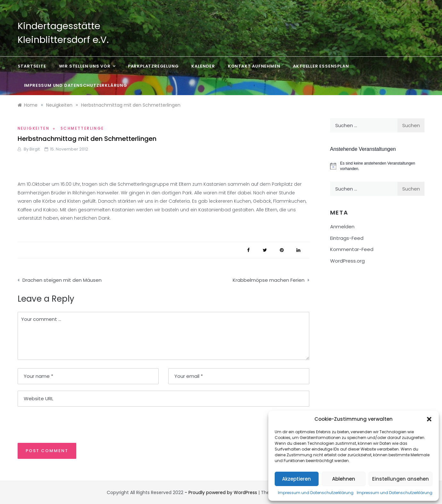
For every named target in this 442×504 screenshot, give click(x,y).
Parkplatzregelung (153, 66)
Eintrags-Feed (347, 238)
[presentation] (62, 424)
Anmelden (342, 227)
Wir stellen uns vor (87, 66)
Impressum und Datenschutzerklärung (316, 493)
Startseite (32, 66)
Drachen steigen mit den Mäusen (62, 280)
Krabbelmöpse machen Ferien (269, 280)
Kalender (203, 66)
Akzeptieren (296, 479)
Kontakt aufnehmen (254, 66)
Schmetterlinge (82, 128)
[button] (429, 419)
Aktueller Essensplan (321, 66)
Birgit (35, 149)
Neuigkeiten (33, 128)
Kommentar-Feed (352, 249)
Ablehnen (344, 479)
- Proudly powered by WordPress (221, 492)
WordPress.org (347, 261)
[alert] (377, 166)
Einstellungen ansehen (400, 479)
